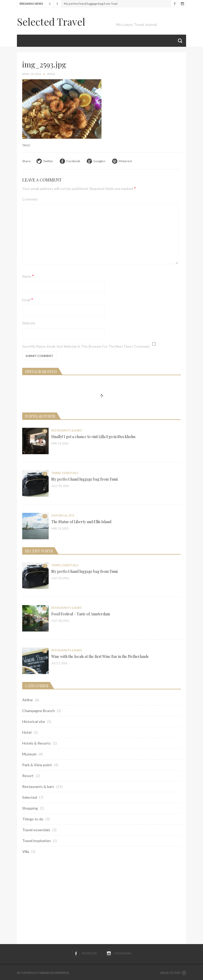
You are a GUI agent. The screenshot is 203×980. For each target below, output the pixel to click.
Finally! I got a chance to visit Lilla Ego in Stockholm (93, 437)
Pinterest (125, 161)
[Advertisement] (101, 899)
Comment (30, 199)
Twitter (48, 161)
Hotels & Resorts (36, 743)
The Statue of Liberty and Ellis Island (81, 522)
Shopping (30, 808)
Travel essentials (65, 473)
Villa (26, 851)
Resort (28, 776)
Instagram (182, 4)
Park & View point (37, 765)
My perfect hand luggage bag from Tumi (91, 4)
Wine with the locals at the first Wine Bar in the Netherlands (100, 656)
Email (28, 299)
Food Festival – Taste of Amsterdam (81, 614)
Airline (27, 700)
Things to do (33, 819)
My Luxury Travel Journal (136, 24)
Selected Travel (51, 22)
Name (28, 276)
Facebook (175, 4)
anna (51, 74)
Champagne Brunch (38, 711)
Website (29, 323)
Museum (29, 754)
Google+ (99, 161)
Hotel (27, 732)
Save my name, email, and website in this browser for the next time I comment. (86, 346)
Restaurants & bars (66, 430)
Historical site (63, 515)
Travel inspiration (36, 841)
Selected (30, 797)
